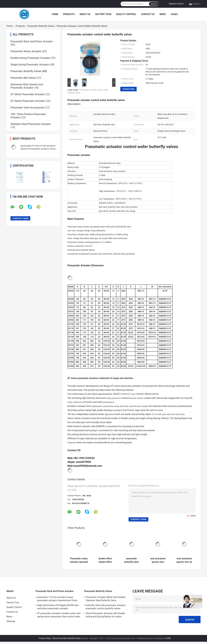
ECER (168, 638)
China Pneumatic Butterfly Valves (66, 638)
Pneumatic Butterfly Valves (41, 26)
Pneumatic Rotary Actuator (26, 51)
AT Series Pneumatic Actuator (28, 94)
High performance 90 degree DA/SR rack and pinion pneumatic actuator (58, 607)
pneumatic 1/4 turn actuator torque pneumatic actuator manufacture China (57, 599)
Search (154, 4)
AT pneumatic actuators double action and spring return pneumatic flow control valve (59, 615)
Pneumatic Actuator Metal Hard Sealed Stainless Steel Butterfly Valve (106, 599)
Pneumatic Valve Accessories (27, 108)
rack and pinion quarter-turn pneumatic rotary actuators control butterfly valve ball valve (158, 560)
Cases (174, 14)
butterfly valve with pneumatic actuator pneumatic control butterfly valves (106, 607)
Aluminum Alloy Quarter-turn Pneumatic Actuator (27, 86)
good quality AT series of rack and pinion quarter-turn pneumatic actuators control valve (38, 149)
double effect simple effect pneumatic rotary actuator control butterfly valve (105, 560)
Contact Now (128, 89)
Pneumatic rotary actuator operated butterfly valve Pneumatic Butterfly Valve (79, 560)
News (163, 14)
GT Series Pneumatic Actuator (28, 101)
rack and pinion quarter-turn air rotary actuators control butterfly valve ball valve (184, 560)
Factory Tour (103, 14)
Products (69, 14)
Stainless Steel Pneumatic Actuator (31, 124)
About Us (85, 14)
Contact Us (148, 14)
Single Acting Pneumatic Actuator (30, 65)
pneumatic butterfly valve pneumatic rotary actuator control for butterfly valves (131, 560)
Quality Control (126, 14)
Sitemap (11, 621)
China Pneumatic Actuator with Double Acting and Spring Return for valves (105, 615)
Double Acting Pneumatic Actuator (30, 58)
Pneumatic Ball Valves (23, 78)
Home (55, 14)
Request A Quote (176, 4)
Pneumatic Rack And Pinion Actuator (32, 41)
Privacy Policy (45, 638)
